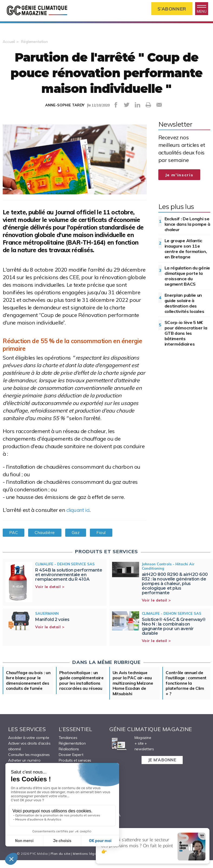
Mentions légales (86, 861)
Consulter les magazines (29, 762)
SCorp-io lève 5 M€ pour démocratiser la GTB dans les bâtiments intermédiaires (186, 335)
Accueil (9, 43)
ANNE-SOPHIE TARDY (65, 106)
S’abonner (170, 9)
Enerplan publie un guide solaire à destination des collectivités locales (184, 305)
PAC (14, 534)
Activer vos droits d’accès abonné (29, 754)
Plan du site (59, 861)
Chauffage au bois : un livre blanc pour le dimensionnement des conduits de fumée (27, 685)
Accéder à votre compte (29, 745)
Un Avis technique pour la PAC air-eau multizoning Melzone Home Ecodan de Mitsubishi (134, 685)
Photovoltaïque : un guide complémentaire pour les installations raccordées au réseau (81, 688)
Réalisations (69, 757)
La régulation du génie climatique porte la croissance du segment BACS (187, 277)
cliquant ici (79, 511)
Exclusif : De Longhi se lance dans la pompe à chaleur (187, 225)
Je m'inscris (179, 176)
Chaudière (47, 534)
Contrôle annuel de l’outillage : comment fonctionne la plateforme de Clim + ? (186, 685)
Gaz (80, 534)
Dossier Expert (71, 762)
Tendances (68, 745)
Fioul (106, 534)
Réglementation (35, 43)
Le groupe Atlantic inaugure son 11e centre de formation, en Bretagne (186, 250)
